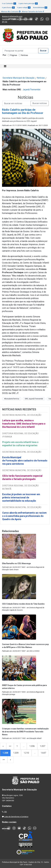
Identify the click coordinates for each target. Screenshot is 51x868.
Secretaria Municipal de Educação (19, 78)
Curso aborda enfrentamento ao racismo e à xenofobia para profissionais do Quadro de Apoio (24, 516)
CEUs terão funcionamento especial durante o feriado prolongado (22, 477)
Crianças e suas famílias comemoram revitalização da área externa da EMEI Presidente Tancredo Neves (25, 732)
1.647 (43, 753)
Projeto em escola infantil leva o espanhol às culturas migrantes (20, 444)
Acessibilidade (40, 8)
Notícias (25, 55)
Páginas (14, 55)
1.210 (26, 753)
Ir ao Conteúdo (9, 4)
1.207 (42, 746)
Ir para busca (8, 8)
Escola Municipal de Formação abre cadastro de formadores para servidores (25, 461)
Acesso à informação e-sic (12, 16)
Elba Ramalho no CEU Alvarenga (16, 563)
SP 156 (5, 22)
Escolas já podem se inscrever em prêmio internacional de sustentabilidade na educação (21, 497)
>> (4, 760)
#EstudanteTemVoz (12, 399)
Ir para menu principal (28, 4)
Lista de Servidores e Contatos (16, 817)
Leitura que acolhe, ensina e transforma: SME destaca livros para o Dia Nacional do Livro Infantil (24, 424)
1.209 (16, 753)
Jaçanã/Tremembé (31, 90)
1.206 (32, 746)
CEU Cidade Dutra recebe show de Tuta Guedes (23, 604)
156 (5, 812)
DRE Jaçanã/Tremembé (34, 399)
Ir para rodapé (24, 8)
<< (10, 746)
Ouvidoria (6, 19)
